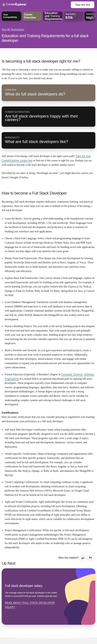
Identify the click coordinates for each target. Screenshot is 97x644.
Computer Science (72, 374)
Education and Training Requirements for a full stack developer (45, 38)
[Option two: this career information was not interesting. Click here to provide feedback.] (91, 558)
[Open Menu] (37, 5)
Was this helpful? (69, 558)
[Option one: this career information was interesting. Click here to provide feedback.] (83, 558)
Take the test (83, 5)
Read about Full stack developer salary (30, 605)
